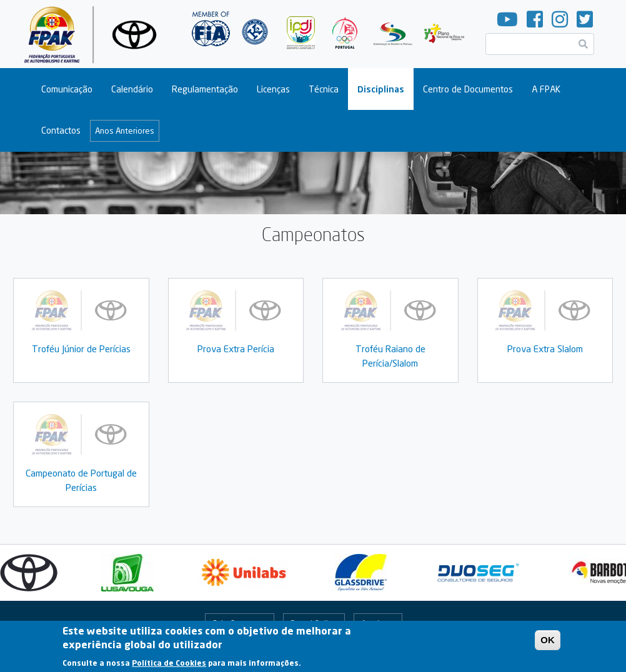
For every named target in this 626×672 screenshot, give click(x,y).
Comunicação (67, 89)
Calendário (132, 89)
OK (548, 644)
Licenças (273, 89)
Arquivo (375, 623)
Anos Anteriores (125, 131)
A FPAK (546, 89)
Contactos (61, 130)
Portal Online (314, 623)
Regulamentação (205, 89)
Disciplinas (381, 89)
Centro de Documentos (468, 89)
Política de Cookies (169, 667)
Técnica (324, 89)
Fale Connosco (239, 623)
